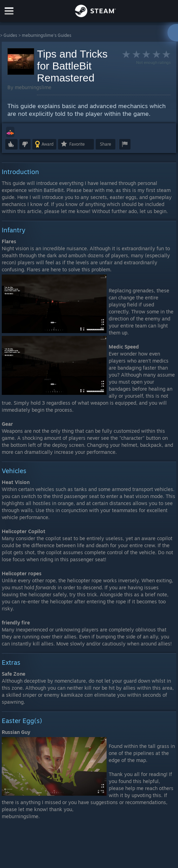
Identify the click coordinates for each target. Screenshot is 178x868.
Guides (10, 35)
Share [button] (106, 144)
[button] (10, 132)
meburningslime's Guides (47, 35)
